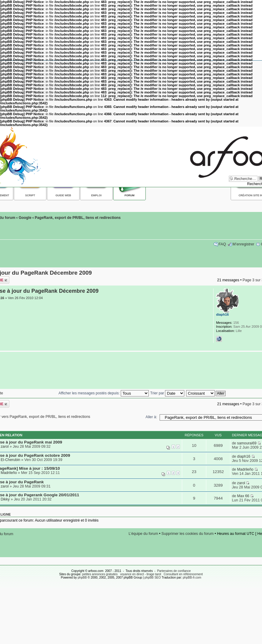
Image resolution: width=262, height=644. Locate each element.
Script (30, 195)
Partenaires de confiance (174, 571)
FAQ (222, 244)
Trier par (167, 393)
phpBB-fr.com (192, 578)
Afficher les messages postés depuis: (103, 393)
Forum (130, 195)
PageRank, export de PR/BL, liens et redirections (78, 218)
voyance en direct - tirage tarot (141, 574)
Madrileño (9, 473)
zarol (5, 447)
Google (25, 218)
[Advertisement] (129, 371)
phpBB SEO (153, 578)
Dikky (5, 499)
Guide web (63, 195)
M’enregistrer (243, 244)
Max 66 (243, 496)
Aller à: (151, 417)
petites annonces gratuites (100, 574)
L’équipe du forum (143, 534)
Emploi (96, 195)
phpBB (82, 578)
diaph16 (222, 314)
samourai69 (247, 443)
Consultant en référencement (183, 574)
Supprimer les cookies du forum (187, 534)
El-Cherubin (10, 460)
